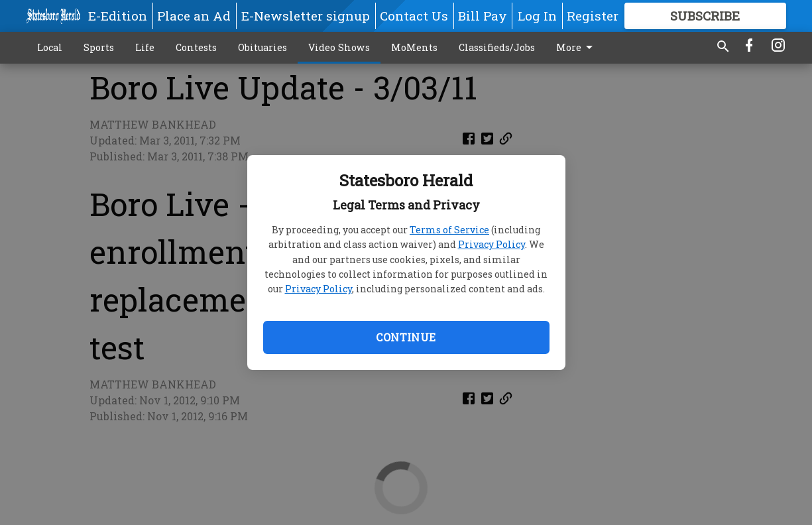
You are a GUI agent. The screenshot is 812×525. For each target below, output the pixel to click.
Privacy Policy (492, 244)
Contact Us (414, 16)
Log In (537, 16)
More (577, 48)
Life (145, 47)
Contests (196, 47)
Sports (99, 47)
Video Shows (339, 47)
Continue (406, 337)
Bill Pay (483, 16)
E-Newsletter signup (306, 16)
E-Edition (118, 16)
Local (50, 47)
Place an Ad (194, 16)
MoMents (414, 47)
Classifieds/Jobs (497, 47)
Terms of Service (449, 230)
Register (593, 16)
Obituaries (262, 47)
